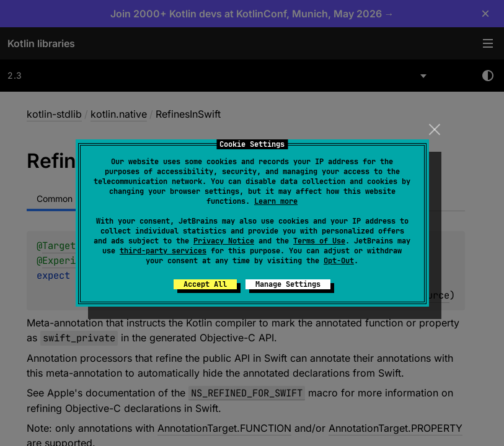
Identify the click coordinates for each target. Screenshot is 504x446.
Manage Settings (288, 284)
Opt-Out (339, 261)
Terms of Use (319, 241)
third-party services (163, 251)
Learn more (276, 201)
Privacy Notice (224, 241)
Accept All (205, 284)
